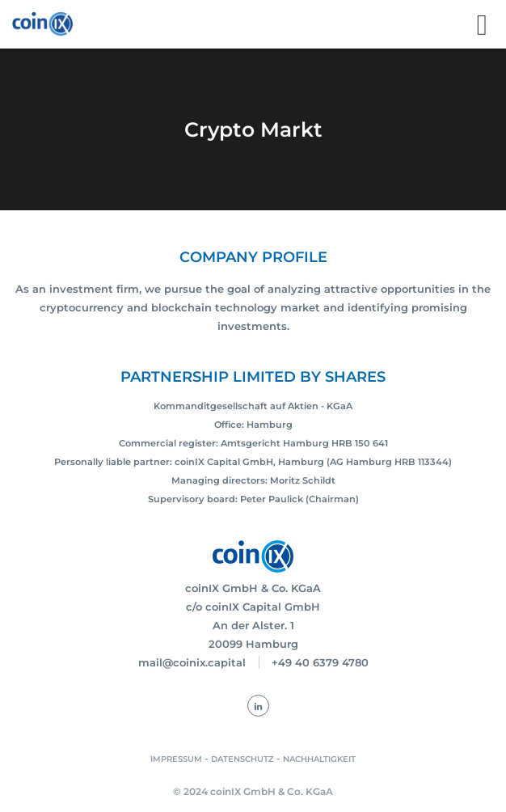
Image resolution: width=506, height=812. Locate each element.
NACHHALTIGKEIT (319, 759)
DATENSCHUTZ (242, 759)
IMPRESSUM (176, 759)
